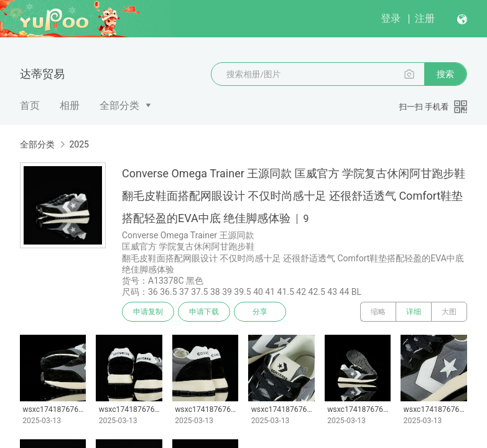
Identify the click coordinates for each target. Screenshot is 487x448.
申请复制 (148, 312)
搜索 (445, 74)
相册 (70, 105)
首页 (30, 105)
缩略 (378, 312)
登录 (391, 18)
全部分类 (119, 105)
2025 (79, 144)
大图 (449, 312)
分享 (260, 312)
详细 (414, 312)
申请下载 (204, 312)
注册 (425, 18)
